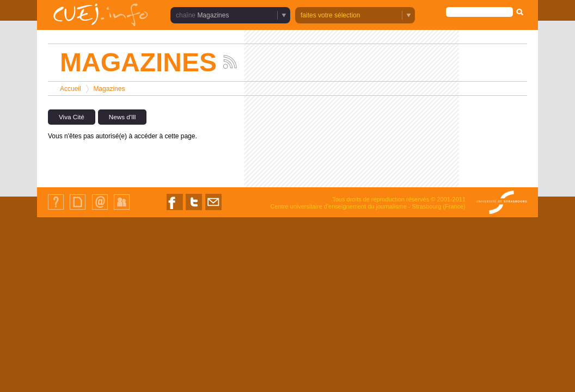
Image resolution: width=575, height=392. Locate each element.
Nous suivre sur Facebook (175, 210)
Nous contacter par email (213, 210)
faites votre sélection (330, 15)
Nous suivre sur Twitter (194, 210)
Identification (122, 209)
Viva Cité (72, 117)
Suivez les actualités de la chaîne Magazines (230, 62)
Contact (100, 209)
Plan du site (77, 209)
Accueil (71, 89)
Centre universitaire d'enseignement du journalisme (338, 206)
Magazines (213, 15)
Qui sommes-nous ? (56, 209)
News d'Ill (123, 117)
